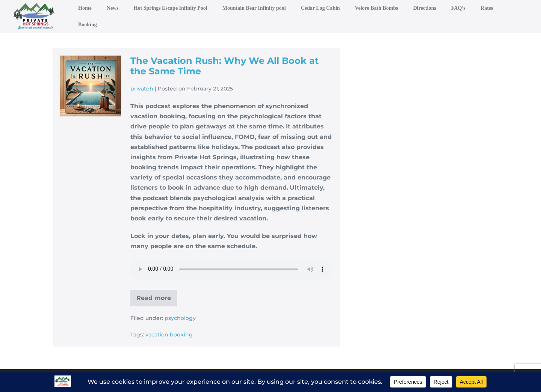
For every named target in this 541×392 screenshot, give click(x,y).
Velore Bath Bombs (377, 8)
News (113, 8)
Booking (88, 25)
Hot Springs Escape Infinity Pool (171, 8)
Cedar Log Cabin (320, 8)
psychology (180, 318)
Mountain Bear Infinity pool (254, 8)
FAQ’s (458, 8)
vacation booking (169, 335)
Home (85, 8)
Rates (487, 8)
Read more (157, 300)
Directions (425, 8)
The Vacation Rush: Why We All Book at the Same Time (224, 66)
